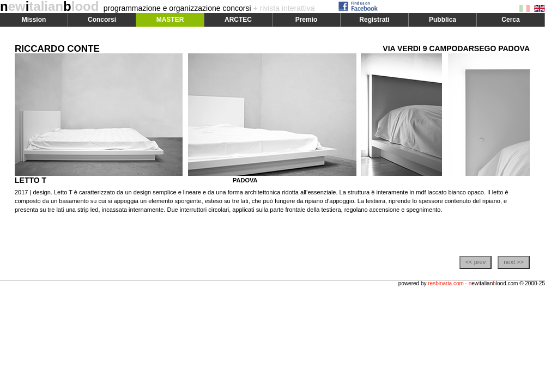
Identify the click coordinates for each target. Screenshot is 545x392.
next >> (514, 262)
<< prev (476, 262)
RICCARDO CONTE (57, 49)
